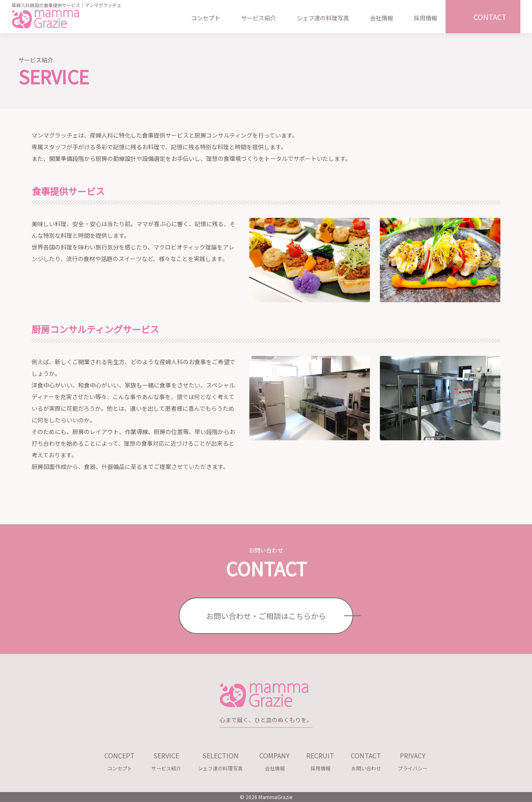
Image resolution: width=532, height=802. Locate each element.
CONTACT (490, 17)
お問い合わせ (366, 760)
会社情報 (382, 18)
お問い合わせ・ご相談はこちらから (266, 616)
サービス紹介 (259, 18)
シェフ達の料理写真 (323, 18)
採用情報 (426, 18)
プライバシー (413, 760)
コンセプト (206, 18)
